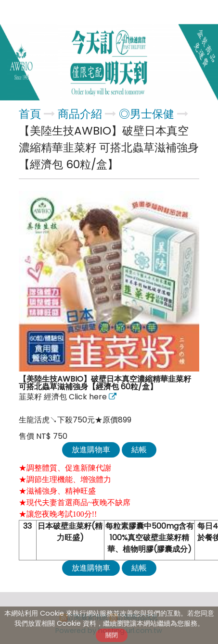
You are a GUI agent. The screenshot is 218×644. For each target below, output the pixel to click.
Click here (89, 397)
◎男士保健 (147, 114)
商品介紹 (81, 114)
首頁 (30, 114)
